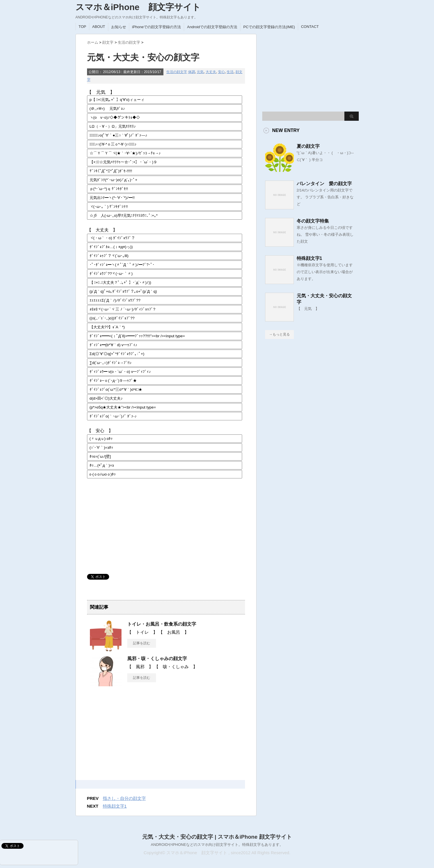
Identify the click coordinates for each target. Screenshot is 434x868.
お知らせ (119, 27)
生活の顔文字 (177, 72)
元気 (200, 72)
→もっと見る (279, 334)
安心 (221, 72)
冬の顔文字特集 (313, 221)
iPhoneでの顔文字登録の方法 (157, 27)
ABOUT (99, 27)
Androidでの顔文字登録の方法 (212, 27)
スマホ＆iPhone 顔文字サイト (138, 7)
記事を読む (142, 643)
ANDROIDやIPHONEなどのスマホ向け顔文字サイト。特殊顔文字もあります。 (217, 845)
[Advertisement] (130, 526)
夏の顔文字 (308, 146)
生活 (230, 72)
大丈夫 (211, 72)
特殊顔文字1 (115, 806)
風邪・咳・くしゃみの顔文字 (157, 659)
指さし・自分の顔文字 (124, 798)
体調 (192, 72)
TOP (83, 27)
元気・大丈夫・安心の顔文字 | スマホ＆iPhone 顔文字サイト (217, 837)
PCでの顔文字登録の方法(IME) (269, 27)
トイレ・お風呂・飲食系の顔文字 (162, 624)
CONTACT (310, 27)
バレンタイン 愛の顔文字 (324, 184)
